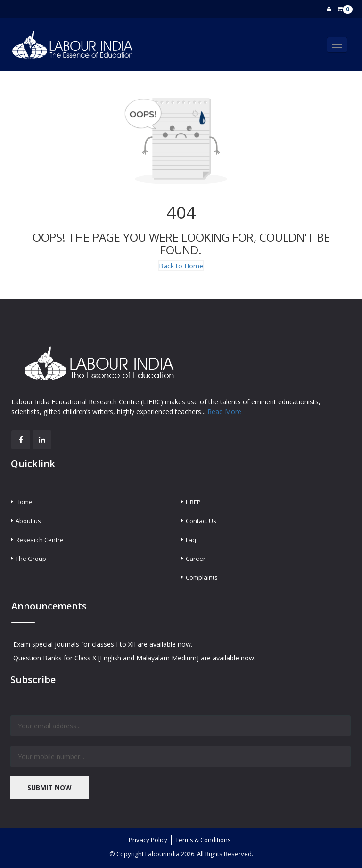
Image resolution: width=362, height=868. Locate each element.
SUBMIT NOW (49, 788)
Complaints (202, 577)
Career (196, 559)
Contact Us (201, 521)
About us (28, 521)
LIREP (193, 502)
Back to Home (181, 266)
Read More (224, 412)
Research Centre (40, 540)
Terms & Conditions (203, 840)
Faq (191, 540)
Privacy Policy (148, 840)
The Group (31, 559)
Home (24, 502)
